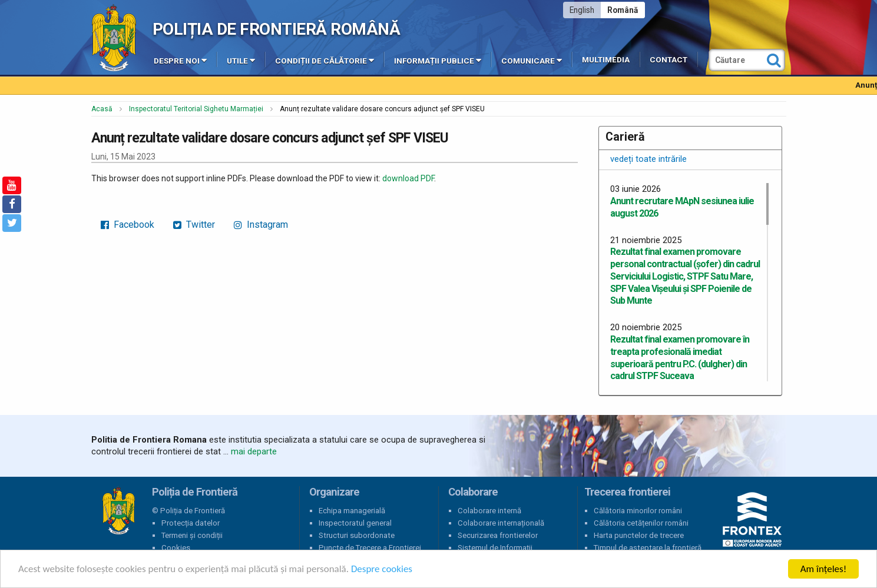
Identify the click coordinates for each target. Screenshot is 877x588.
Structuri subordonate (357, 535)
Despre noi (180, 60)
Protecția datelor (191, 523)
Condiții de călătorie (325, 60)
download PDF (408, 178)
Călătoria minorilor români (638, 511)
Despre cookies (382, 570)
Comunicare (532, 60)
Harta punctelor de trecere (639, 535)
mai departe (254, 451)
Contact (668, 60)
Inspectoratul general (355, 523)
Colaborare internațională (501, 523)
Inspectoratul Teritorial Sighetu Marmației (196, 109)
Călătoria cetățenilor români (641, 523)
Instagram (261, 225)
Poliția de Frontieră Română (277, 29)
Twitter (194, 225)
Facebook (128, 225)
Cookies (176, 548)
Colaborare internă (489, 511)
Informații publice (438, 60)
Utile (241, 60)
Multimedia (606, 60)
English (582, 10)
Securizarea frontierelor (498, 535)
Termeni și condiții (192, 535)
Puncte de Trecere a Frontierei (370, 548)
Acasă (102, 109)
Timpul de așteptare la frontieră (648, 548)
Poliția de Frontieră (118, 511)
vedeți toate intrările (648, 159)
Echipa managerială (352, 511)
